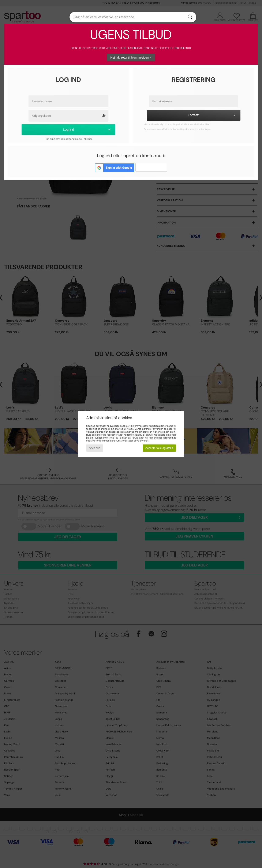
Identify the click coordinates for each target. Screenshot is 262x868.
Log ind (87, 130)
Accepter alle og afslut (159, 448)
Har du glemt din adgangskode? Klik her (69, 139)
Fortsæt (212, 115)
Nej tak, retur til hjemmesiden (131, 58)
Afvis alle (95, 448)
